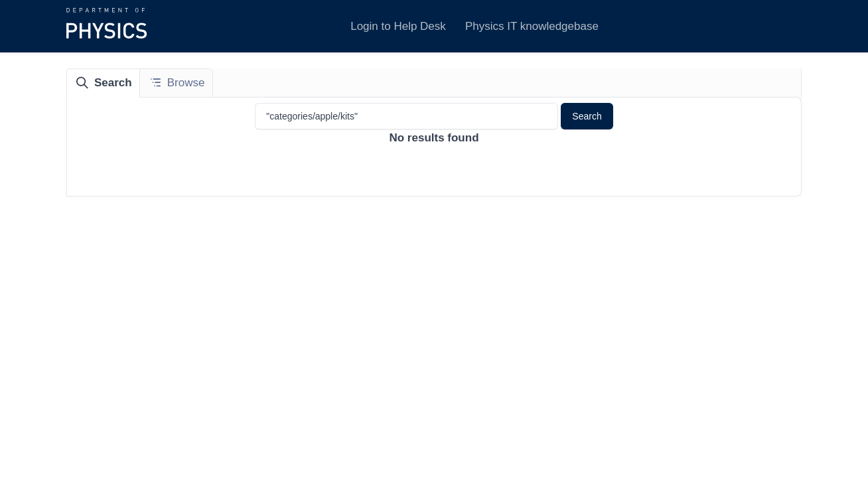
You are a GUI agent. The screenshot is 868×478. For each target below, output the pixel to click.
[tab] (104, 83)
